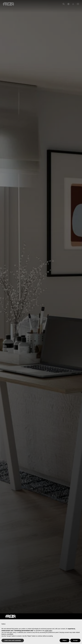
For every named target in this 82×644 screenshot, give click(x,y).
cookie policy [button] (48, 631)
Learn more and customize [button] (13, 640)
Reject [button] (65, 640)
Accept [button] (75, 640)
